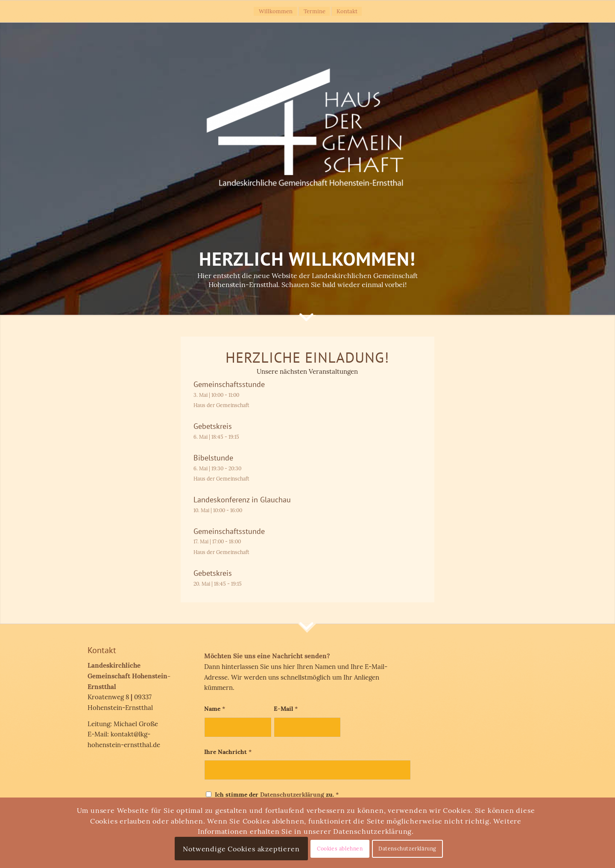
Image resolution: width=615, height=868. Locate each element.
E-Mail (286, 709)
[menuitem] (275, 11)
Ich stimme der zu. (277, 795)
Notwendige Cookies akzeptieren (241, 849)
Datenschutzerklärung (292, 795)
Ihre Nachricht (228, 752)
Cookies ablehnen (340, 849)
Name (215, 709)
